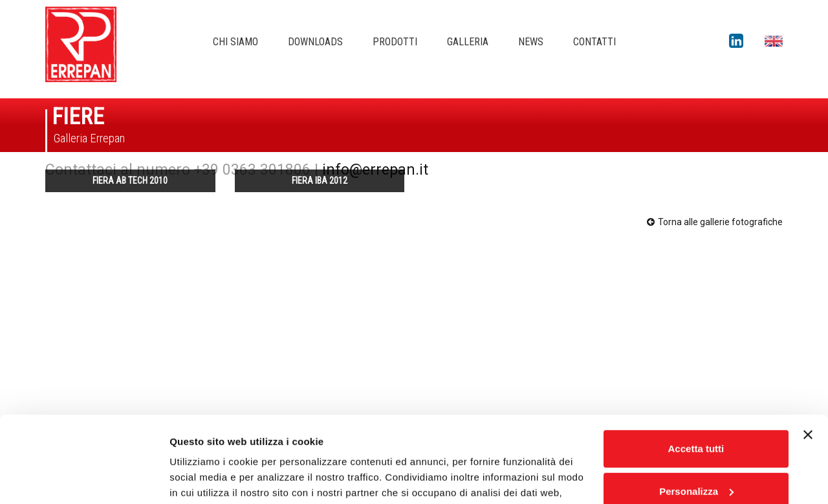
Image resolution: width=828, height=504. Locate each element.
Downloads (315, 42)
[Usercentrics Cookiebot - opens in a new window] (84, 479)
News (531, 42)
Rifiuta (696, 453)
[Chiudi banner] (808, 354)
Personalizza (696, 410)
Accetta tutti (696, 368)
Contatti (594, 42)
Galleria (468, 42)
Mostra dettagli (204, 478)
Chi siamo (235, 42)
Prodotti (395, 42)
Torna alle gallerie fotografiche (715, 222)
